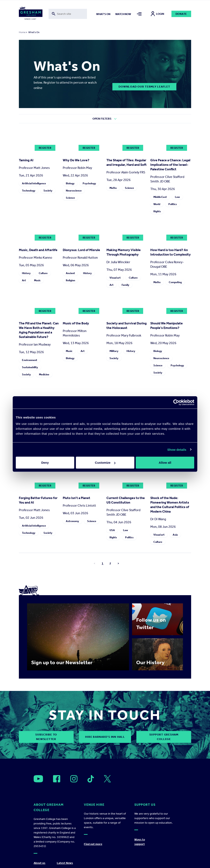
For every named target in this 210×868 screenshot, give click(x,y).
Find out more (93, 844)
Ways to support (140, 842)
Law (177, 197)
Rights (157, 211)
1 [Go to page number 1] (103, 563)
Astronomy (72, 521)
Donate (181, 14)
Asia (175, 535)
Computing (175, 282)
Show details (177, 449)
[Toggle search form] (68, 14)
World (157, 204)
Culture (43, 273)
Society (48, 191)
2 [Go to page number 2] (110, 563)
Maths (113, 188)
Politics (173, 204)
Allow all (165, 463)
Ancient (70, 273)
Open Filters (102, 119)
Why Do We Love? (76, 160)
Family (125, 285)
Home (22, 32)
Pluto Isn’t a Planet (76, 498)
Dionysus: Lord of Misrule (81, 250)
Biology (70, 183)
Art (24, 280)
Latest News (65, 863)
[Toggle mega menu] (139, 14)
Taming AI (26, 160)
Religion (70, 280)
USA (112, 530)
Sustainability (30, 367)
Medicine (44, 374)
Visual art (115, 278)
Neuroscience (74, 191)
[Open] (38, 779)
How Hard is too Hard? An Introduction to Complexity (171, 252)
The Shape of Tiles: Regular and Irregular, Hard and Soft (127, 162)
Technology (29, 191)
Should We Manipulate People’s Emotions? (167, 326)
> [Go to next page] (118, 563)
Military (114, 351)
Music (37, 280)
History (26, 273)
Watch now (123, 14)
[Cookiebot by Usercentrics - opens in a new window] (176, 402)
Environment (30, 360)
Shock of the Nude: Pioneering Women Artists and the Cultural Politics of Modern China (170, 505)
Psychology (89, 183)
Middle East (160, 197)
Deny (45, 463)
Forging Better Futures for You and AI (38, 500)
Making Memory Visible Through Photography (124, 252)
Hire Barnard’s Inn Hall (105, 737)
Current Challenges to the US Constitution (126, 500)
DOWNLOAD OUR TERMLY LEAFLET (144, 87)
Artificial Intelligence (34, 183)
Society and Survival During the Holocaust (127, 326)
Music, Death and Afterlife (38, 250)
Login (157, 14)
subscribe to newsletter (46, 737)
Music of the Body (76, 323)
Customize (105, 463)
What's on (103, 14)
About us (39, 863)
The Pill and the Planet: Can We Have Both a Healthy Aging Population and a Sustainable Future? (39, 330)
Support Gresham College (164, 737)
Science (70, 198)
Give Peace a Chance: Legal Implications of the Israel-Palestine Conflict (170, 165)
